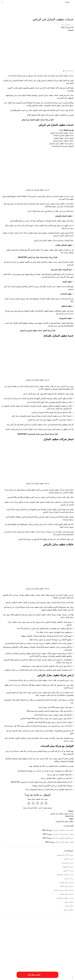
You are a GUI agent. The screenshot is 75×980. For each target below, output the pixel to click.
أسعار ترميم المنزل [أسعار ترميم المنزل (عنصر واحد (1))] (48, 932)
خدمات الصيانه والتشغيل (65, 875)
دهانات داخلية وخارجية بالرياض (63, 834)
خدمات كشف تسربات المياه (64, 890)
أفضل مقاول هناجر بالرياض (64, 842)
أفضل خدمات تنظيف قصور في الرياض (33, 331)
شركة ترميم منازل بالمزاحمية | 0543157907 (33, 434)
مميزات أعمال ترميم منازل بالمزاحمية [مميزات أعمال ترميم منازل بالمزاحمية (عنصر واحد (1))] (31, 961)
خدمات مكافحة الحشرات (65, 898)
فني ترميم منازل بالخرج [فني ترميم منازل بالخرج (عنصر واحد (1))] (21, 958)
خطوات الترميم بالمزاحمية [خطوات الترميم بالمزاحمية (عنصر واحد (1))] (20, 954)
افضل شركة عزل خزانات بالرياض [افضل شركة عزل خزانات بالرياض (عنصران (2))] (52, 948)
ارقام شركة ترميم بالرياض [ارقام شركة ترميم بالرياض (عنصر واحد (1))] (9, 938)
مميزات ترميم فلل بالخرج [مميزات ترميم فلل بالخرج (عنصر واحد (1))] (67, 963)
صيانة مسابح (69, 902)
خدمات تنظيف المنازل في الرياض (33, 120)
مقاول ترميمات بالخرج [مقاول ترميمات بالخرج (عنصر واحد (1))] (68, 961)
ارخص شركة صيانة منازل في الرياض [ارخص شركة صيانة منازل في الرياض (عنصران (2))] (50, 937)
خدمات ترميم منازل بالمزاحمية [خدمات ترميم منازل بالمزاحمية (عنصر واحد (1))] (54, 952)
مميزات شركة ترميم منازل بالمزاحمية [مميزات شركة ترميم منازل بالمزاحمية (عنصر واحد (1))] (18, 963)
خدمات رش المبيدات (66, 882)
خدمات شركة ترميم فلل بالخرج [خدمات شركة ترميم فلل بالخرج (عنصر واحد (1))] (27, 952)
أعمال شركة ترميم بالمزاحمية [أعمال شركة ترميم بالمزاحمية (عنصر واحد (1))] (15, 932)
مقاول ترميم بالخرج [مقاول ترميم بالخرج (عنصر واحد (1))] (57, 961)
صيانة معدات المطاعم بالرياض (63, 830)
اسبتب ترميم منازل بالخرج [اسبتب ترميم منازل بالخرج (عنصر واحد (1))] (67, 941)
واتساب (67, 2)
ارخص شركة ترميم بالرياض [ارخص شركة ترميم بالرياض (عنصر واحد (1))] (39, 934)
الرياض (19, 532)
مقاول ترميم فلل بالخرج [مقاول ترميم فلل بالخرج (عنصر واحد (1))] (46, 961)
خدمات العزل (69, 879)
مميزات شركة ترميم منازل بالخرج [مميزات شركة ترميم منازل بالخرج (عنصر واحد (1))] (36, 963)
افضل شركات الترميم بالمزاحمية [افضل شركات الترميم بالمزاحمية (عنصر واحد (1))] (39, 941)
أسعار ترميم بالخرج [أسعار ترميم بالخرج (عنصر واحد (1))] (38, 932)
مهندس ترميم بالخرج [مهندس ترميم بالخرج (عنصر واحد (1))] (69, 965)
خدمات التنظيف (68, 15)
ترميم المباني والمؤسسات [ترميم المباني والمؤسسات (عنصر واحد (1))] (24, 949)
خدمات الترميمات (67, 863)
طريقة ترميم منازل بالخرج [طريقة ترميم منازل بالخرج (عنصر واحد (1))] (67, 958)
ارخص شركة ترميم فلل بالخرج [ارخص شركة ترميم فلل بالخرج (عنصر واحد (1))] (24, 934)
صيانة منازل (69, 906)
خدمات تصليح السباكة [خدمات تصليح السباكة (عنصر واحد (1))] (40, 952)
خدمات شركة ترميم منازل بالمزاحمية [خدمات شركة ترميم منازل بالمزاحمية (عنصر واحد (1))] (65, 954)
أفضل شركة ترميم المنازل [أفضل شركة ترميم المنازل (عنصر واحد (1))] (67, 934)
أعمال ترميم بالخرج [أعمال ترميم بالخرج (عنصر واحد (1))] (28, 932)
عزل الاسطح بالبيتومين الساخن (63, 838)
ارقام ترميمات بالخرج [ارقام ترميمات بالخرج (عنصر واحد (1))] (21, 938)
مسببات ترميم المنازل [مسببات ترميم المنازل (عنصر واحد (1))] (10, 958)
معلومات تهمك (68, 910)
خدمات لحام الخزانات (66, 894)
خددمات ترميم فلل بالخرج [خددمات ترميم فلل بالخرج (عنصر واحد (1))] (11, 949)
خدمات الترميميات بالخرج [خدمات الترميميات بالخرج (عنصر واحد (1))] (68, 952)
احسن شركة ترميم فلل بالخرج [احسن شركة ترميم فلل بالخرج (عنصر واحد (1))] (53, 934)
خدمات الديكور (68, 871)
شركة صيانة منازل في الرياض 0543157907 (33, 257)
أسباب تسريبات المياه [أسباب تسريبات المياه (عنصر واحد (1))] (68, 932)
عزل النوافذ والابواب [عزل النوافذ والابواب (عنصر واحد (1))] (55, 958)
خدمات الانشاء (68, 859)
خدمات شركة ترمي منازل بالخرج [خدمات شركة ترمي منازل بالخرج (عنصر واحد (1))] (47, 954)
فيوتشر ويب (6, 972)
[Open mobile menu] (2, 2)
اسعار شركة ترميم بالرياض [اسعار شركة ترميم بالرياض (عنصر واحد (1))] (54, 941)
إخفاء (61, 130)
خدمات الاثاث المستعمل (65, 855)
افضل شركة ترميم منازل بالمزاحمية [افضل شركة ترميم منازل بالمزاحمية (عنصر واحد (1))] (22, 941)
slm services (66, 25)
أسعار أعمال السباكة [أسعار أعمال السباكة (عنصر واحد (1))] (58, 932)
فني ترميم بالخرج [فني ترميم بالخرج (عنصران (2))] (39, 957)
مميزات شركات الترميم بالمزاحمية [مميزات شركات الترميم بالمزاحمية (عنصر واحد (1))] (53, 963)
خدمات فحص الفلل (67, 886)
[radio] (46, 804)
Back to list (69, 816)
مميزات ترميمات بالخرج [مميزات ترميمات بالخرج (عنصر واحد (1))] (16, 961)
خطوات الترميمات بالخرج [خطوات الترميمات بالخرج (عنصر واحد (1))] (33, 954)
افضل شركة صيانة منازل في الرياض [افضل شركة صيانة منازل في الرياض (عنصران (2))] (51, 944)
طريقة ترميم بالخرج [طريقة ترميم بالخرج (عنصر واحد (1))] (8, 954)
